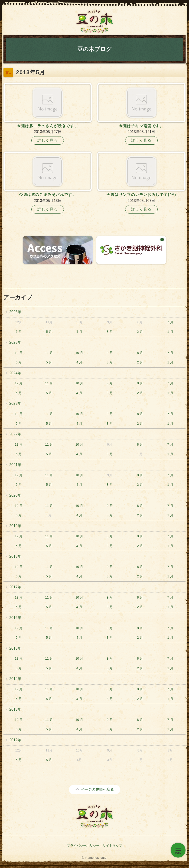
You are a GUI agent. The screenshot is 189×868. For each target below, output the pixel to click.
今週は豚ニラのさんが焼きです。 (48, 126)
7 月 (170, 322)
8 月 (140, 353)
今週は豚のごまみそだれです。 (48, 195)
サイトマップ (112, 845)
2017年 (15, 587)
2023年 (15, 403)
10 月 (79, 353)
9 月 (110, 353)
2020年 (15, 495)
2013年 (15, 709)
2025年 (15, 342)
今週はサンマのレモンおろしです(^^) (141, 195)
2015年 (15, 648)
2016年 (15, 618)
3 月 (110, 332)
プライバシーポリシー (83, 845)
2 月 (140, 332)
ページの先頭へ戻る (97, 789)
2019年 (15, 526)
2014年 (15, 679)
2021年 (15, 465)
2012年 (15, 740)
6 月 (19, 332)
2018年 (15, 556)
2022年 (15, 434)
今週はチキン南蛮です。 (141, 126)
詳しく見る (48, 140)
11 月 (49, 353)
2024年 (15, 373)
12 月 (19, 353)
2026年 (15, 312)
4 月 (79, 332)
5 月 (49, 332)
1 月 (170, 332)
